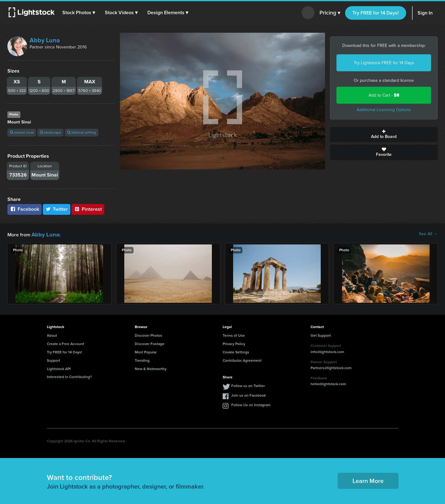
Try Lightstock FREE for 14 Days (384, 63)
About (52, 335)
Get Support (321, 335)
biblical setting (82, 132)
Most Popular (146, 351)
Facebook (25, 209)
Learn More (368, 480)
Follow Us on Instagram (251, 404)
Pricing (330, 13)
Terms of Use (234, 335)
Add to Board (384, 135)
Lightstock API (59, 368)
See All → (428, 234)
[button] (80, 13)
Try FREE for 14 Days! (376, 13)
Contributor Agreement (242, 360)
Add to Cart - (384, 95)
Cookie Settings (236, 351)
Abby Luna (45, 40)
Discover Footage (150, 343)
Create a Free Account (66, 343)
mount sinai (22, 132)
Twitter (57, 209)
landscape (50, 132)
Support (54, 360)
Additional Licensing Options (384, 110)
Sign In (425, 13)
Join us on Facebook (249, 394)
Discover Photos (148, 335)
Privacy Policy (234, 343)
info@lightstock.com (327, 351)
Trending (142, 360)
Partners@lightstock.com (331, 367)
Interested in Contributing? (69, 376)
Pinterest (88, 209)
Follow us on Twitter (248, 385)
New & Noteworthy (151, 368)
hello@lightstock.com (328, 383)
